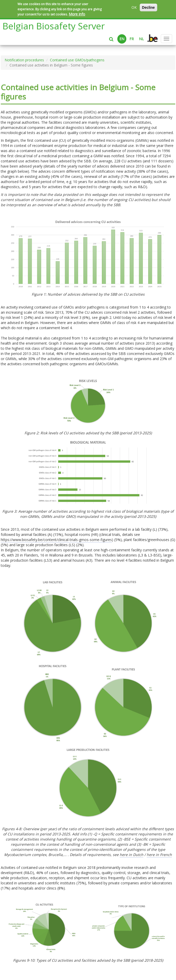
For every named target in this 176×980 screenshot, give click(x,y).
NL (141, 39)
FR (132, 39)
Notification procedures (24, 60)
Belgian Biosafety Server (54, 26)
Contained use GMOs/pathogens (77, 60)
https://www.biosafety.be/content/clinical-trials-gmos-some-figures (56, 540)
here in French (159, 855)
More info (77, 14)
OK (134, 7)
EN (122, 39)
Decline (148, 7)
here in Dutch (131, 855)
